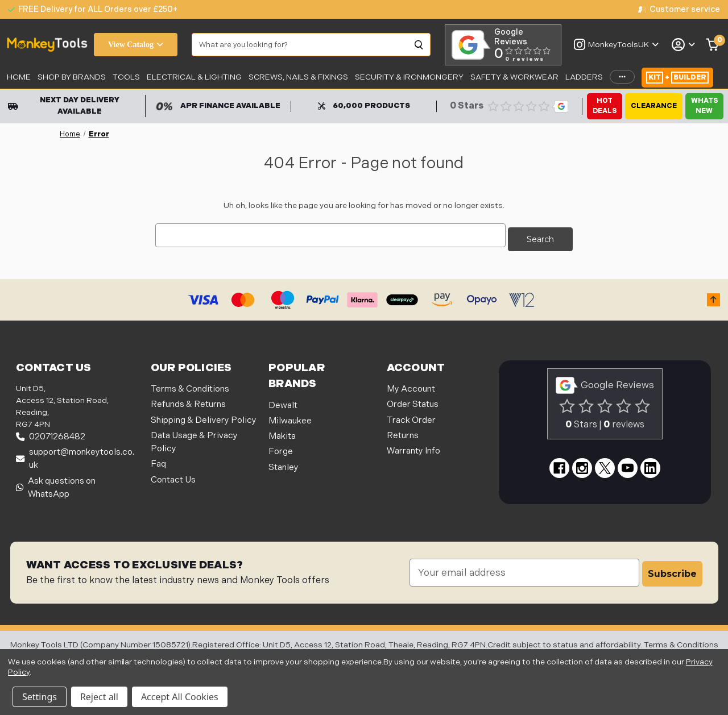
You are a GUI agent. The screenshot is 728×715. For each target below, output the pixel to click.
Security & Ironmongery (409, 77)
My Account (411, 386)
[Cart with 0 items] (713, 45)
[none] (679, 9)
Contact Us (173, 476)
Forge (281, 448)
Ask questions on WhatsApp (56, 484)
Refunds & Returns (188, 401)
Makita (282, 433)
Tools (126, 77)
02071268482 (51, 433)
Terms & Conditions (190, 386)
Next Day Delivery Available (64, 106)
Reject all (99, 697)
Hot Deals (605, 106)
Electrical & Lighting (194, 77)
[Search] (419, 45)
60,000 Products (364, 106)
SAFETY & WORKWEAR (514, 77)
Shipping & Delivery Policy (204, 416)
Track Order (411, 416)
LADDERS (584, 77)
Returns (403, 432)
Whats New (704, 106)
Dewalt (283, 402)
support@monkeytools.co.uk (75, 455)
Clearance (654, 106)
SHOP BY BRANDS (72, 77)
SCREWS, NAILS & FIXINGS (298, 77)
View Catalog (136, 45)
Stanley (284, 463)
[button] (713, 296)
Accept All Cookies (180, 697)
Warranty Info (413, 448)
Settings (40, 697)
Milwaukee (290, 417)
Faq (158, 461)
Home (19, 77)
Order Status (413, 401)
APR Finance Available (218, 106)
